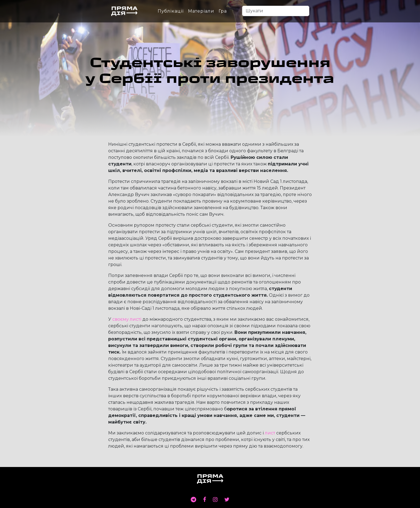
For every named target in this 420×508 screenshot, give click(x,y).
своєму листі (127, 319)
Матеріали (201, 11)
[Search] (276, 11)
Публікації (171, 11)
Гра (223, 11)
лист (270, 433)
